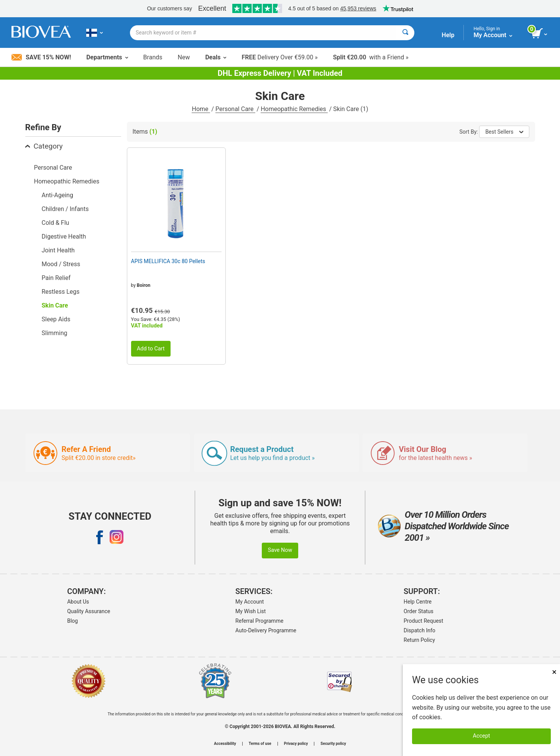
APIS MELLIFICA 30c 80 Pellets (168, 261)
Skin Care (55, 305)
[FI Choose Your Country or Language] (94, 33)
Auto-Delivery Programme (266, 630)
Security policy (333, 744)
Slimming (55, 333)
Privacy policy (296, 744)
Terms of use (260, 744)
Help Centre (418, 602)
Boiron (144, 285)
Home (201, 109)
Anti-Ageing (57, 195)
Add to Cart (151, 349)
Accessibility (225, 744)
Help (448, 35)
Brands (153, 57)
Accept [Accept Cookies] (482, 736)
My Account (250, 602)
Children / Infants (65, 209)
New (184, 57)
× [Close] (554, 672)
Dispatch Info (420, 630)
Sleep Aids (56, 319)
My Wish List (250, 611)
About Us (78, 602)
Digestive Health (64, 236)
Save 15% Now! (41, 57)
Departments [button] (107, 57)
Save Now (280, 550)
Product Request (423, 621)
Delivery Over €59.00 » (279, 57)
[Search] (405, 33)
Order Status (419, 611)
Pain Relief (56, 278)
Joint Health (58, 250)
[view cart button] (540, 34)
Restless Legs (61, 292)
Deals (216, 57)
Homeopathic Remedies (294, 109)
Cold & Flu (56, 223)
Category (44, 146)
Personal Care (235, 109)
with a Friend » (371, 57)
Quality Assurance (89, 611)
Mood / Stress (61, 264)
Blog (72, 621)
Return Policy (419, 640)
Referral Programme (259, 621)
